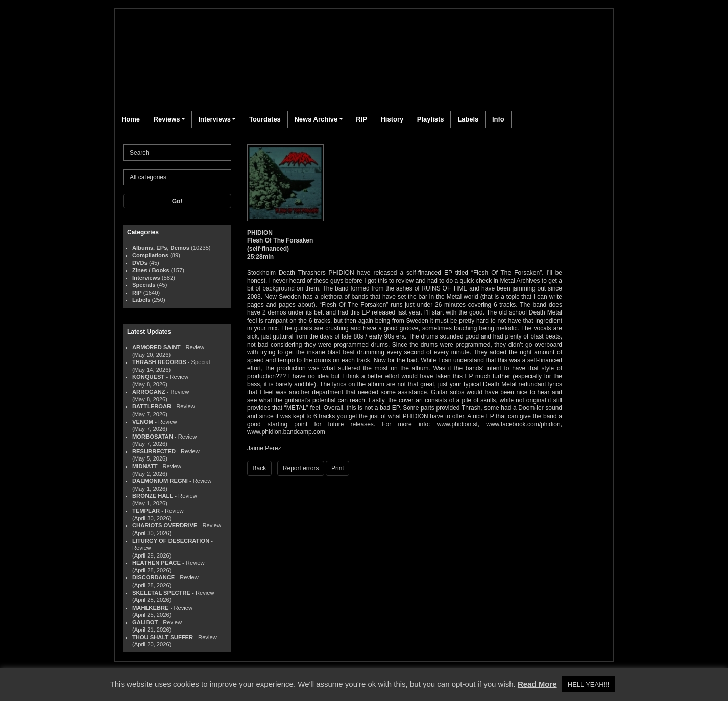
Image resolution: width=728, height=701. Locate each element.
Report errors (301, 468)
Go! (177, 201)
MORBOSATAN (153, 437)
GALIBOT (145, 622)
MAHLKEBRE (150, 608)
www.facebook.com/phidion (523, 424)
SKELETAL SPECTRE (161, 593)
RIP (361, 119)
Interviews (214, 119)
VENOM (143, 422)
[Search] (177, 153)
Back (260, 468)
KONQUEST (148, 377)
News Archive (316, 119)
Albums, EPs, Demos (161, 248)
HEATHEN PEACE (156, 563)
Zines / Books (151, 270)
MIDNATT (145, 466)
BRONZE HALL (153, 496)
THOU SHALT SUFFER (163, 637)
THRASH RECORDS (159, 362)
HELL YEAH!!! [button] (589, 684)
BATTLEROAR (152, 406)
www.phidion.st (457, 424)
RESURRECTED (154, 451)
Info (498, 119)
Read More (537, 684)
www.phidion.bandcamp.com (286, 432)
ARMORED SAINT (156, 347)
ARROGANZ (149, 392)
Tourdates (265, 119)
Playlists (431, 119)
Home (131, 119)
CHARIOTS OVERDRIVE (165, 525)
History (392, 119)
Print (338, 468)
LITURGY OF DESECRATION (171, 541)
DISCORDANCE (153, 577)
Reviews (167, 119)
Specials (144, 285)
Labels (468, 119)
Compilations (150, 255)
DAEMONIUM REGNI (160, 481)
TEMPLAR (146, 511)
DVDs (140, 263)
